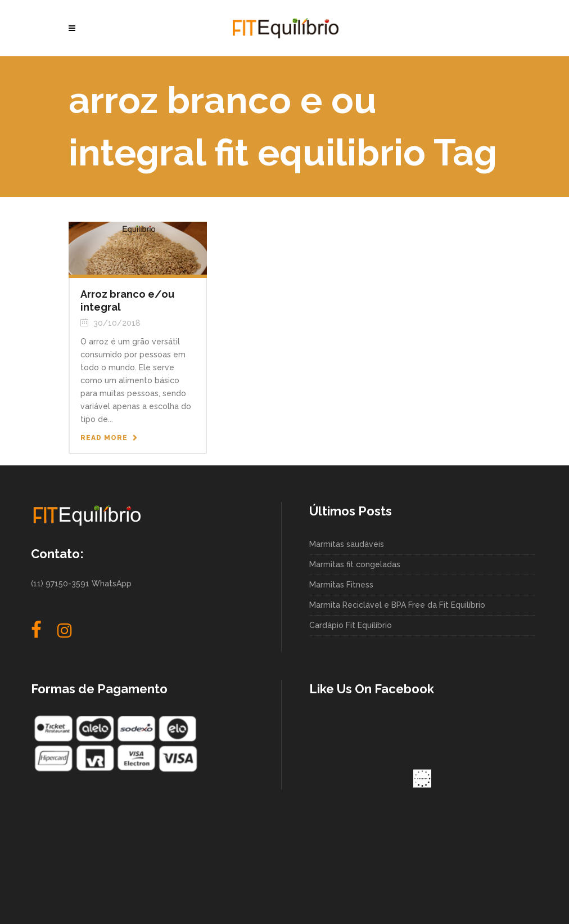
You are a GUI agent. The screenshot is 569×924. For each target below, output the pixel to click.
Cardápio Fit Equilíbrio (351, 625)
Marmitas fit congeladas (355, 564)
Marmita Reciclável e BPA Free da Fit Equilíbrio (397, 605)
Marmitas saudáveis (347, 544)
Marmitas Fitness (341, 585)
